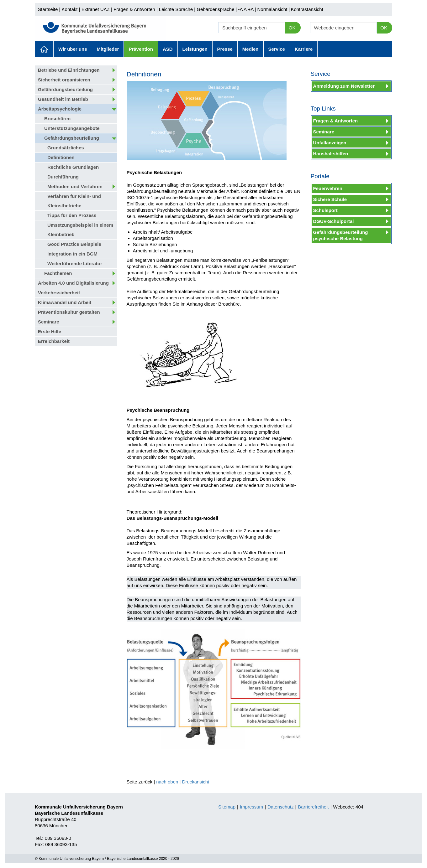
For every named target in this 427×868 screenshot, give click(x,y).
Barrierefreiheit (313, 807)
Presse (225, 49)
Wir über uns (73, 49)
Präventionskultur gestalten (69, 312)
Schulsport (325, 210)
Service (277, 49)
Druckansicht (196, 782)
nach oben (167, 782)
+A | (251, 9)
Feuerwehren (328, 188)
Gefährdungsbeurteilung (65, 89)
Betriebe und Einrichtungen (69, 70)
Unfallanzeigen (330, 143)
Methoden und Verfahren (75, 186)
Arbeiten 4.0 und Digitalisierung (73, 283)
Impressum (251, 807)
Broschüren (57, 119)
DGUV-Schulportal (334, 221)
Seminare (49, 322)
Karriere (304, 49)
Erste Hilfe (50, 331)
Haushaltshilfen (331, 154)
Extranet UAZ (96, 9)
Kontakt (70, 9)
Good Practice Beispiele (74, 244)
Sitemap (227, 807)
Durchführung (63, 177)
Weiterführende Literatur (75, 263)
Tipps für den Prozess (72, 215)
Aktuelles (44, 49)
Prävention (141, 49)
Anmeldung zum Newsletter (344, 86)
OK (292, 28)
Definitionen (61, 157)
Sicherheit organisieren (64, 80)
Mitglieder (108, 49)
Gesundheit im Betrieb (63, 99)
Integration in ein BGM (72, 254)
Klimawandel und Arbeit (65, 302)
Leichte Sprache (176, 9)
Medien (250, 49)
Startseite (48, 9)
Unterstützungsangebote (72, 128)
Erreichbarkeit (54, 341)
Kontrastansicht (307, 9)
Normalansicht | (273, 9)
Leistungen (195, 49)
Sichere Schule (330, 199)
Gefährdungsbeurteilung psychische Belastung (341, 235)
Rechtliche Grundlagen (73, 167)
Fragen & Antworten (134, 9)
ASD (168, 49)
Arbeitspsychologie (60, 109)
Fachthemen (58, 273)
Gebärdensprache (215, 9)
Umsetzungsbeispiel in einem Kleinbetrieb (80, 230)
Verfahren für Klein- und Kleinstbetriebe (74, 201)
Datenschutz (280, 807)
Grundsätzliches (66, 148)
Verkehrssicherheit (59, 293)
